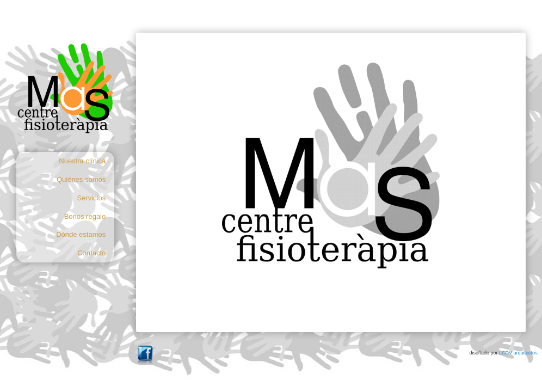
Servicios (92, 198)
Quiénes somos (81, 179)
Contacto (91, 253)
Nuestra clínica (82, 161)
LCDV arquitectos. (519, 353)
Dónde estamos (81, 234)
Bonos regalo (85, 216)
